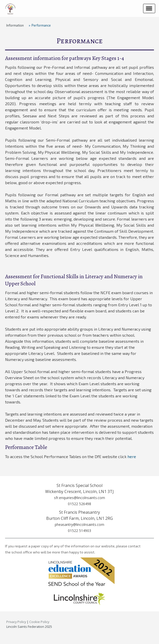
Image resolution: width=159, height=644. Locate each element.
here (132, 456)
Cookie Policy (39, 622)
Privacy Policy (16, 622)
